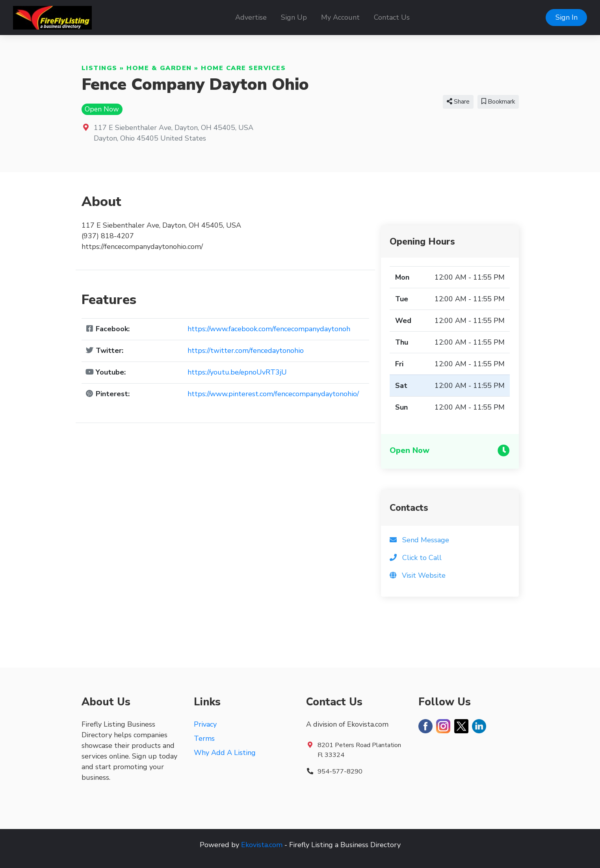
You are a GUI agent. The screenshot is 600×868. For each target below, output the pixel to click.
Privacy (205, 724)
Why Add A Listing (225, 753)
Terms (204, 738)
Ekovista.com (262, 845)
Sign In (567, 17)
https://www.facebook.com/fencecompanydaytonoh (269, 329)
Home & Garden (159, 68)
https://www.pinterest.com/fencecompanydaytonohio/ (273, 394)
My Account (340, 17)
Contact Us (392, 17)
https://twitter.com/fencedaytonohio (246, 351)
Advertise (251, 17)
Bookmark (498, 102)
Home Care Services (243, 68)
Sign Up (294, 17)
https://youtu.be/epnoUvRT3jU (237, 372)
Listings (99, 68)
